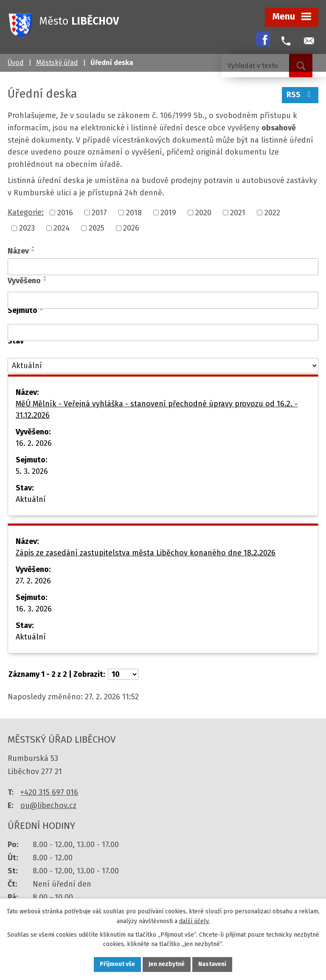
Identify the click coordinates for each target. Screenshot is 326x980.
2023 (27, 228)
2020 (203, 212)
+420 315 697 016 (49, 792)
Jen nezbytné (167, 965)
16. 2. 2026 (34, 443)
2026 (131, 228)
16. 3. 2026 (34, 609)
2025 (97, 228)
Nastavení (212, 965)
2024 (62, 228)
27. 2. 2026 (33, 581)
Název (18, 251)
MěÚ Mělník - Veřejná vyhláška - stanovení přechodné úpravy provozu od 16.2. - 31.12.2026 (157, 410)
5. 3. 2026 (32, 471)
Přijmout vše (117, 965)
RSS (300, 95)
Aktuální (31, 499)
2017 (99, 212)
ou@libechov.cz (48, 805)
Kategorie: (26, 212)
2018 (134, 212)
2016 (65, 212)
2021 (238, 212)
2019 (168, 212)
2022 (272, 212)
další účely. (194, 921)
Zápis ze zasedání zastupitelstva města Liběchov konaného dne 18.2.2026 (146, 553)
